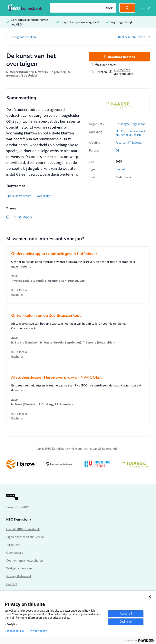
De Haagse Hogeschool (131, 124)
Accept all (126, 614)
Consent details (14, 631)
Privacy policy (38, 631)
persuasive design (20, 196)
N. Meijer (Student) (20, 72)
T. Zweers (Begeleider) (50, 72)
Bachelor (122, 169)
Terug (23, 37)
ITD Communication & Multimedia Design (131, 133)
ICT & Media (19, 290)
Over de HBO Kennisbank (23, 529)
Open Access (15, 553)
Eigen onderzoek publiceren (25, 537)
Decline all (126, 622)
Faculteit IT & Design (130, 143)
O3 (117, 150)
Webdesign (44, 196)
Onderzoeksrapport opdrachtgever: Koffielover (54, 254)
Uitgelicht (13, 545)
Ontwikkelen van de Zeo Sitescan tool (46, 316)
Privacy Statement (19, 576)
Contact (12, 584)
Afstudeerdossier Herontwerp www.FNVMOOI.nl (56, 377)
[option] (119, 105)
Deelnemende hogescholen (25, 560)
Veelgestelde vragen (20, 568)
